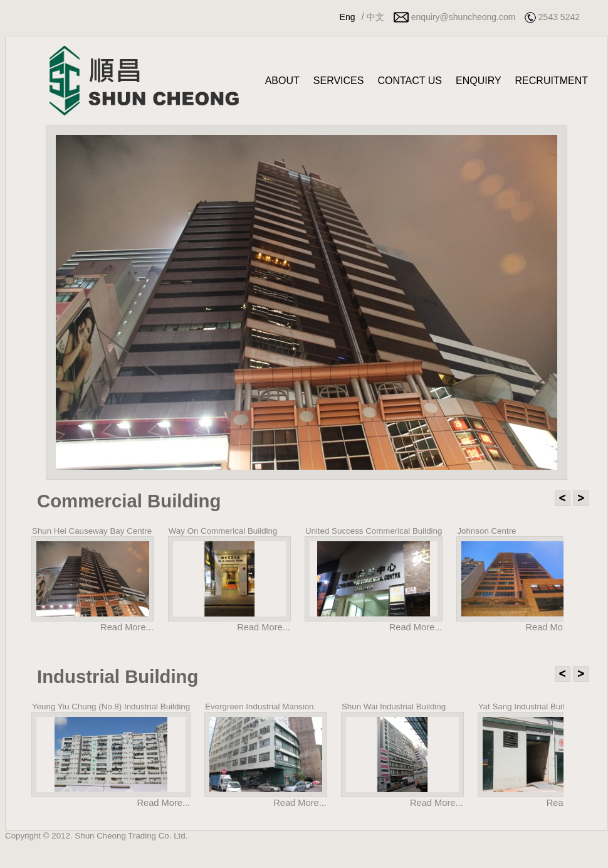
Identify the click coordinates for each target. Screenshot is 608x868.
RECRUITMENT (552, 81)
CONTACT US (410, 81)
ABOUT (282, 81)
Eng (348, 17)
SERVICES (339, 81)
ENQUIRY (479, 81)
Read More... (127, 627)
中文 (375, 17)
